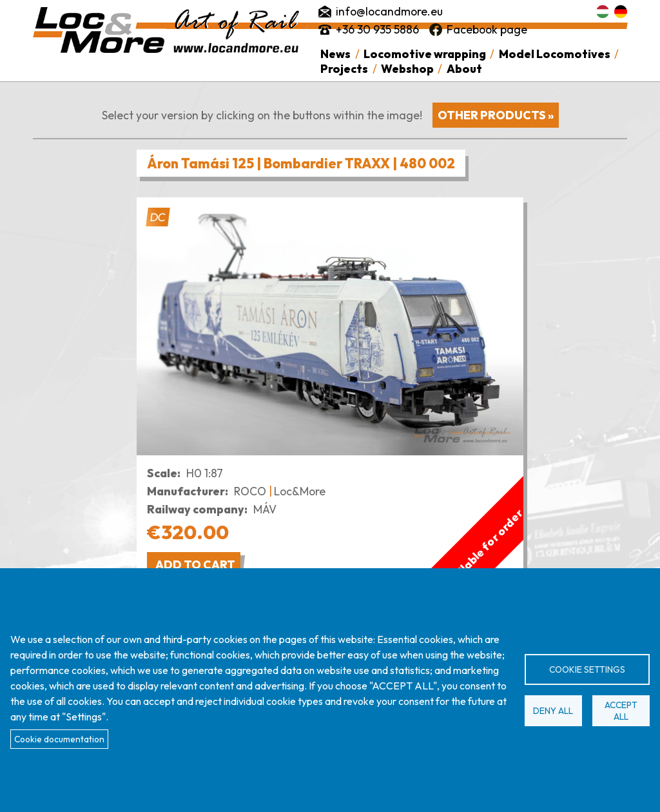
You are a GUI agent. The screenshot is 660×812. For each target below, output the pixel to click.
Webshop (407, 69)
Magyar (603, 12)
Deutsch (621, 12)
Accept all (621, 711)
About (464, 69)
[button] (330, 326)
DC (158, 218)
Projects (344, 69)
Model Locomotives (555, 54)
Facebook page (487, 29)
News (335, 54)
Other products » (496, 115)
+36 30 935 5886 (377, 29)
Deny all (553, 711)
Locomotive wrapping (425, 54)
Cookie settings (587, 669)
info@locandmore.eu (389, 11)
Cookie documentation (59, 739)
